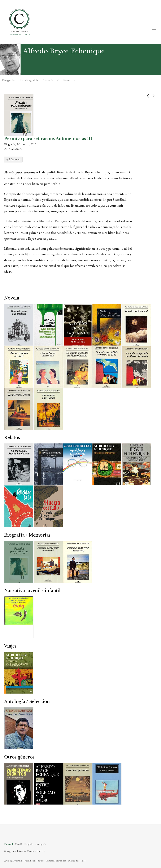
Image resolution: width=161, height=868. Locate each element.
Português (40, 844)
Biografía (9, 80)
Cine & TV (51, 80)
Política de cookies (77, 861)
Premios (69, 80)
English (28, 844)
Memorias (15, 159)
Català (19, 844)
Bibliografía (29, 80)
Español (8, 844)
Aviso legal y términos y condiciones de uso (24, 861)
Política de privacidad (56, 861)
